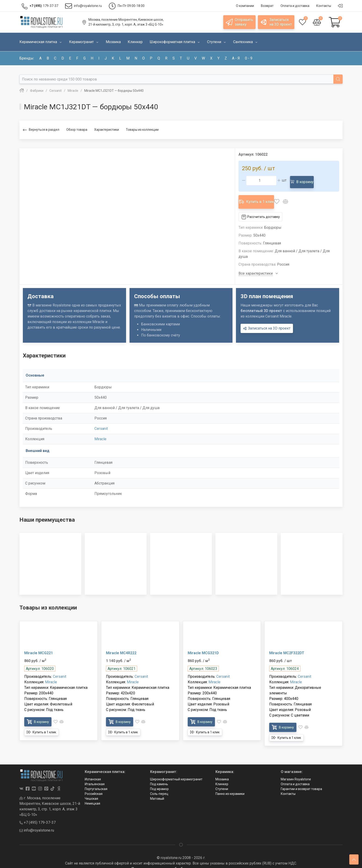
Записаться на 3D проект (267, 321)
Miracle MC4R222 (121, 646)
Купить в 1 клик (260, 196)
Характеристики (107, 130)
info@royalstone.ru (37, 823)
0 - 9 (249, 58)
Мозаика (222, 772)
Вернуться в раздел (41, 130)
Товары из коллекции (142, 130)
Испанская (93, 772)
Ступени (222, 782)
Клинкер (222, 777)
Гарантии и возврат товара (301, 782)
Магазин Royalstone (296, 772)
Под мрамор (159, 782)
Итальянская (95, 777)
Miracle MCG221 (39, 646)
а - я (236, 58)
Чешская (91, 791)
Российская (94, 786)
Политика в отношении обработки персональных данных (181, 862)
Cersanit (101, 421)
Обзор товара (77, 130)
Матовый (157, 791)
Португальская (96, 782)
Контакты (288, 786)
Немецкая (92, 796)
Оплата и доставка (295, 777)
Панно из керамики (230, 786)
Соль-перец (159, 786)
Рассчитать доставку (263, 209)
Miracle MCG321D (203, 646)
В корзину (304, 180)
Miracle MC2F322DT (287, 646)
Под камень (159, 777)
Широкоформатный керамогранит (176, 772)
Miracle (100, 432)
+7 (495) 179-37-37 (38, 815)
